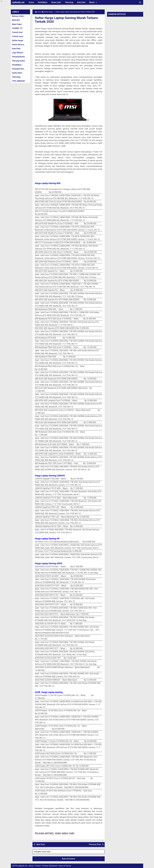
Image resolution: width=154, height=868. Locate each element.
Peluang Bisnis (18, 57)
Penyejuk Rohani (19, 69)
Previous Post (95, 844)
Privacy (45, 866)
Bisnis (93, 2)
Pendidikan (43, 2)
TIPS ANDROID (18, 81)
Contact (38, 866)
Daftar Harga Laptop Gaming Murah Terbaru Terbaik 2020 (68, 20)
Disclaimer (53, 866)
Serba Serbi (17, 73)
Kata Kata (81, 2)
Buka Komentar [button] (69, 859)
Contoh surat (18, 36)
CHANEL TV (17, 28)
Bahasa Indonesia (20, 16)
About (31, 866)
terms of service (65, 866)
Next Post (41, 844)
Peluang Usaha (18, 61)
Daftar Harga (18, 40)
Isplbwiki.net (18, 2)
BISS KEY (16, 20)
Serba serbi (56, 2)
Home (31, 2)
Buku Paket (17, 24)
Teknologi (69, 2)
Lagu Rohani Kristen (21, 53)
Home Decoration (20, 45)
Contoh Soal (17, 32)
